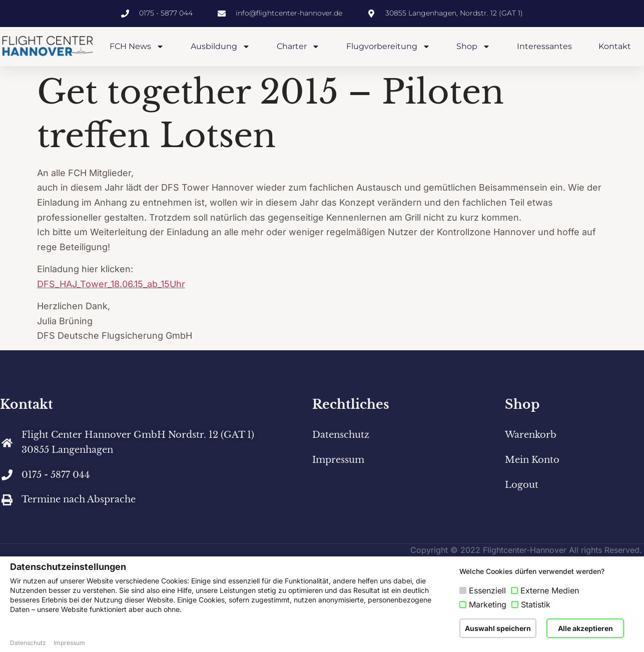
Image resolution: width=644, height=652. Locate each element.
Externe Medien (550, 590)
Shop (473, 47)
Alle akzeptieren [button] (585, 628)
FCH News (137, 47)
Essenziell (487, 590)
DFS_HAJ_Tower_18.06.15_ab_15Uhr (111, 284)
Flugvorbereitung (388, 47)
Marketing (488, 604)
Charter (298, 47)
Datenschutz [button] (28, 643)
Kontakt (615, 46)
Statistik (536, 604)
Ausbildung (220, 47)
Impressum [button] (69, 643)
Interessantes (544, 46)
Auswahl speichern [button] (498, 628)
